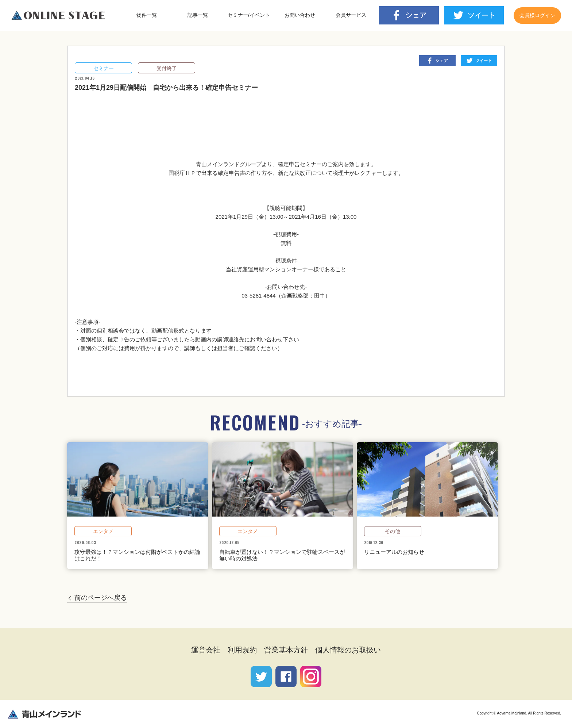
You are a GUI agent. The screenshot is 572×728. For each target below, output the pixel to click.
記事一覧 (198, 15)
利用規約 (242, 650)
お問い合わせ (300, 15)
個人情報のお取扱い (348, 650)
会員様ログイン (537, 15)
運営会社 (206, 650)
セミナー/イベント (249, 15)
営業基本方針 (286, 650)
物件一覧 (147, 15)
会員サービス (351, 15)
